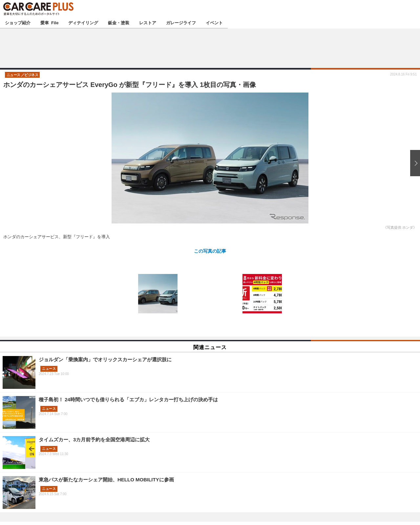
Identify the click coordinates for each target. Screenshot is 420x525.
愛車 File (49, 22)
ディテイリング (83, 22)
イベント (214, 22)
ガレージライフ (181, 22)
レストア (148, 22)
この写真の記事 (210, 251)
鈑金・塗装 (119, 22)
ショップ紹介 (18, 22)
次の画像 (413, 163)
